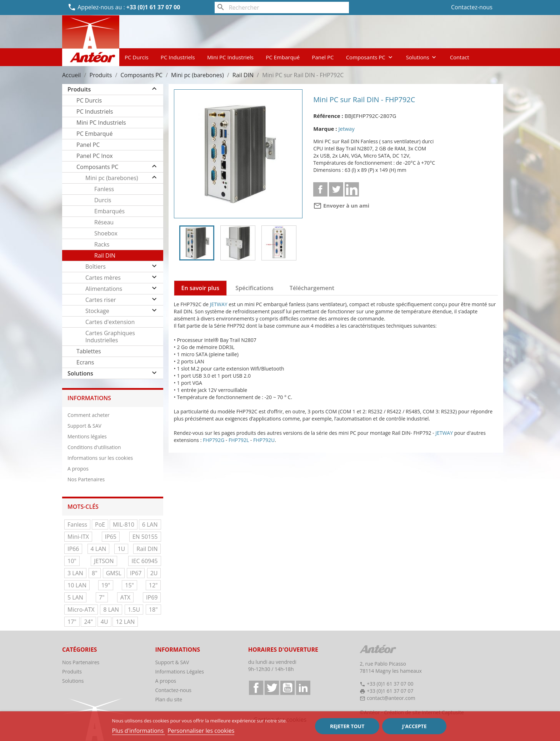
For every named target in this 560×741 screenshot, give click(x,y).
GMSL (114, 573)
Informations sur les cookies (100, 458)
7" (102, 597)
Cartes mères (103, 278)
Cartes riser (101, 300)
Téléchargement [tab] (312, 288)
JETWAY (219, 304)
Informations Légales (179, 672)
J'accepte (414, 726)
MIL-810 (124, 524)
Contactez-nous (472, 7)
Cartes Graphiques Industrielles (110, 337)
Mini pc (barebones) (112, 178)
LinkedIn (303, 688)
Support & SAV (84, 426)
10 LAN (77, 585)
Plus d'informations (139, 731)
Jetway (346, 129)
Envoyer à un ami (341, 205)
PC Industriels (178, 57)
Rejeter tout (347, 726)
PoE (100, 524)
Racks (102, 244)
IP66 (73, 549)
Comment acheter (89, 415)
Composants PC (370, 57)
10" (72, 561)
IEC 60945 (144, 561)
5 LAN (75, 597)
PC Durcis (137, 57)
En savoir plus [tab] (201, 288)
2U (154, 573)
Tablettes (89, 351)
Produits (79, 89)
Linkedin (352, 189)
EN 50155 (145, 537)
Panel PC (323, 57)
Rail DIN (105, 255)
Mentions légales (87, 436)
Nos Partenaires (86, 479)
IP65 (111, 537)
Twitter (272, 688)
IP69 (152, 597)
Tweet (336, 189)
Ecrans (85, 362)
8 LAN (111, 610)
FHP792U (264, 440)
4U (104, 622)
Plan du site (169, 699)
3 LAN (75, 573)
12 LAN (125, 622)
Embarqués (109, 211)
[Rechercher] (282, 8)
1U (121, 549)
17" (72, 622)
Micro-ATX (81, 610)
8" (95, 573)
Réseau (104, 222)
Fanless (104, 189)
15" (129, 585)
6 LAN (150, 524)
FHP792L (239, 440)
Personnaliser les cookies (201, 731)
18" (153, 610)
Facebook (256, 688)
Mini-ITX (78, 537)
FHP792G (214, 440)
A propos (78, 469)
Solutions (422, 57)
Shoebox (106, 233)
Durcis (103, 200)
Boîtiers (96, 267)
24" (88, 622)
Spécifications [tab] (254, 288)
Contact (460, 57)
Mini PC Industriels (230, 57)
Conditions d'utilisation (94, 447)
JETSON (104, 561)
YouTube (287, 688)
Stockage (97, 311)
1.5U (134, 610)
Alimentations (104, 289)
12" (153, 585)
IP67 (136, 573)
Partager (320, 189)
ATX (125, 597)
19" (106, 585)
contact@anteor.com (391, 698)
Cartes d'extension (110, 322)
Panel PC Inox (95, 156)
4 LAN (99, 549)
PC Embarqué (283, 57)
